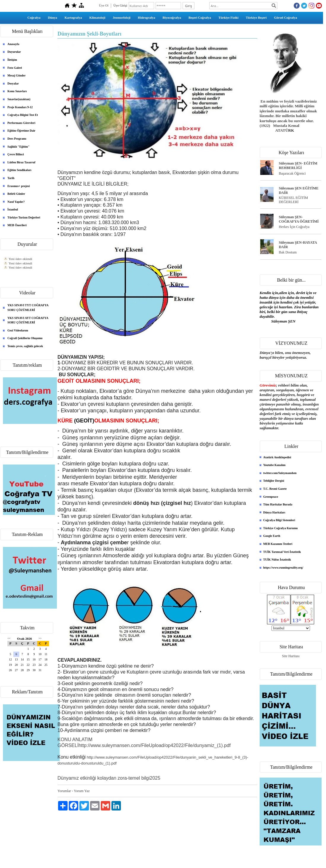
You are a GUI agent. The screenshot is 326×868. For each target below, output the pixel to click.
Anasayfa (13, 44)
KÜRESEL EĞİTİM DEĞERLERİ (294, 200)
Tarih (11, 178)
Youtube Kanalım (274, 465)
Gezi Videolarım (18, 330)
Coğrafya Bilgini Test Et (23, 115)
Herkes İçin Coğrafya (294, 227)
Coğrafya (34, 17)
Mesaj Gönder (16, 75)
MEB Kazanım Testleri (278, 544)
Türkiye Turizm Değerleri (24, 217)
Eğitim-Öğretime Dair (21, 131)
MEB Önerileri (17, 225)
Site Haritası (291, 656)
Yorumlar (64, 791)
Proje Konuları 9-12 (20, 107)
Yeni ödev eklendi (20, 259)
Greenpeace (271, 497)
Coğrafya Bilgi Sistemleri (279, 520)
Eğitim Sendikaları (19, 170)
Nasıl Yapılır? (16, 202)
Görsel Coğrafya (285, 17)
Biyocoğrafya (172, 17)
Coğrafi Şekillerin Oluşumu (25, 338)
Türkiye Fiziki (228, 17)
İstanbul (13, 209)
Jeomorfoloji (122, 17)
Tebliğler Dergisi (274, 481)
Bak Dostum (288, 252)
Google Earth (272, 536)
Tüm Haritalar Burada (278, 504)
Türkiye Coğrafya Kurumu (281, 528)
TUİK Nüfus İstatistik (277, 560)
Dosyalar (13, 83)
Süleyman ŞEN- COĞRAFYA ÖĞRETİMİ (299, 219)
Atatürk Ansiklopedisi (277, 457)
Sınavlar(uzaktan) (19, 99)
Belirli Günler (16, 194)
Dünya (53, 17)
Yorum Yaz (82, 791)
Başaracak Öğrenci (292, 173)
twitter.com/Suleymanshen (280, 473)
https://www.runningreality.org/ (283, 568)
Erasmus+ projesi (19, 186)
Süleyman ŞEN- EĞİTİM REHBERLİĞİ (298, 166)
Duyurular (14, 52)
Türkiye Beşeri (256, 17)
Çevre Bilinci (16, 154)
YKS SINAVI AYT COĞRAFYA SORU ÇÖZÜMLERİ (28, 320)
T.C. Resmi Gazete (275, 489)
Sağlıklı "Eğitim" (19, 147)
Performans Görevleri (21, 123)
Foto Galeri (15, 68)
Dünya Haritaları (274, 512)
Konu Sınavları (17, 91)
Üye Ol (104, 5)
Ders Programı (17, 139)
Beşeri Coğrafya (200, 17)
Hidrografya (146, 17)
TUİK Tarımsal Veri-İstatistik (282, 552)
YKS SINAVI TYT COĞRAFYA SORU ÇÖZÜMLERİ (28, 308)
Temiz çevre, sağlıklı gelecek (25, 346)
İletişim (12, 60)
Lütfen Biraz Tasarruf (21, 162)
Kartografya (73, 17)
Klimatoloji (97, 17)
